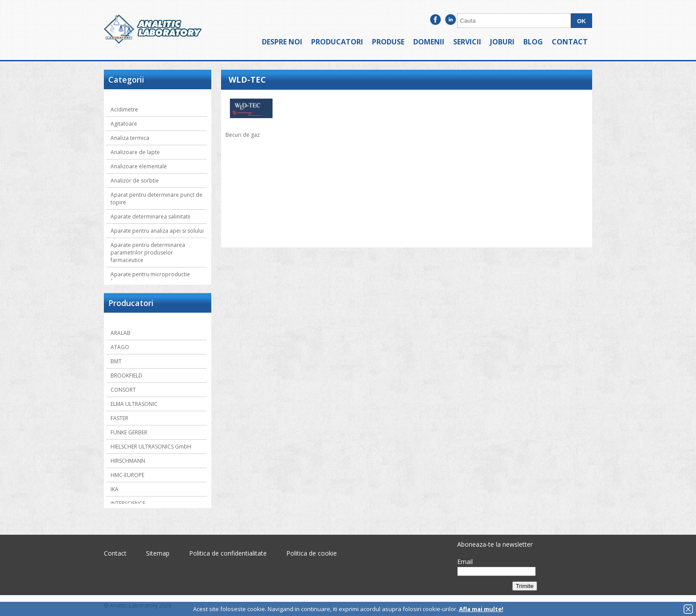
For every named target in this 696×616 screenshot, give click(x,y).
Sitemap (158, 553)
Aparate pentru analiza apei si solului (157, 231)
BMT (116, 361)
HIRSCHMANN (128, 461)
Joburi (502, 42)
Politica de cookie (312, 553)
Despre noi (282, 42)
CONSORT (123, 390)
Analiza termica (130, 138)
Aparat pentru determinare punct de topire (156, 199)
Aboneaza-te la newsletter (495, 544)
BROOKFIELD (127, 376)
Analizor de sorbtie (135, 181)
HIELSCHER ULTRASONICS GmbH (151, 447)
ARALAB (121, 333)
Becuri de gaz (243, 135)
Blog (533, 42)
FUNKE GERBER (129, 432)
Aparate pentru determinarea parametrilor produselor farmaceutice (148, 252)
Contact (570, 42)
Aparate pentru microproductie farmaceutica (150, 278)
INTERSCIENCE (128, 503)
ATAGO (120, 347)
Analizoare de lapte (135, 152)
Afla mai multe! (481, 609)
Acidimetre (124, 109)
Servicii (467, 42)
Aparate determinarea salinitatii (150, 217)
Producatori (337, 42)
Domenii (429, 42)
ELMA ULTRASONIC (134, 404)
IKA (115, 489)
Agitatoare (124, 124)
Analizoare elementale (139, 166)
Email (465, 562)
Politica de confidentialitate (228, 553)
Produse (388, 42)
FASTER (119, 418)
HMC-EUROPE (127, 475)
